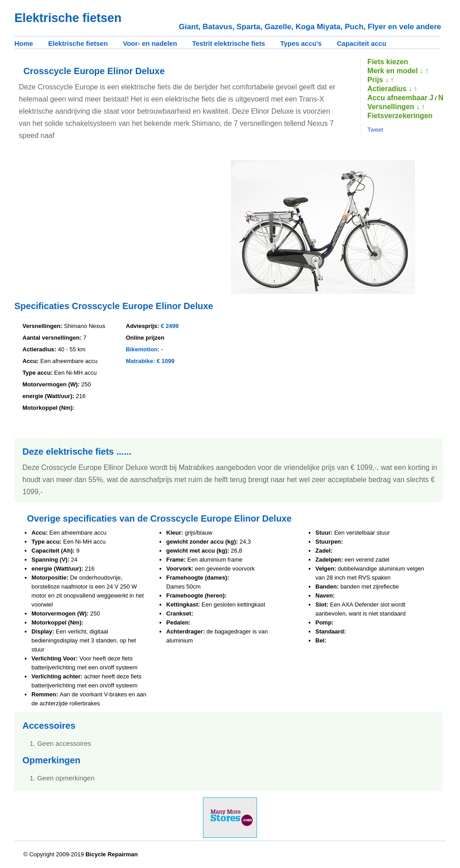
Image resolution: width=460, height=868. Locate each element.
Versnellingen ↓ (394, 107)
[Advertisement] (90, 222)
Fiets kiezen (388, 62)
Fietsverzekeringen (400, 116)
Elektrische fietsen (78, 43)
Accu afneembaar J (400, 98)
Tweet (375, 130)
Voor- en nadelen (150, 43)
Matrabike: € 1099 (150, 361)
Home (24, 43)
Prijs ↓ (378, 80)
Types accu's (301, 43)
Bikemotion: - (144, 349)
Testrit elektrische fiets (229, 43)
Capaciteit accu (362, 43)
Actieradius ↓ (390, 89)
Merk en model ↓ (395, 71)
